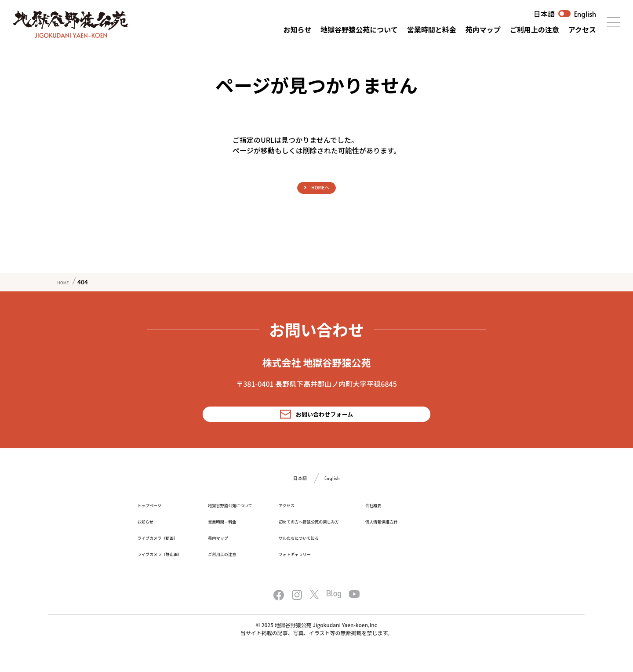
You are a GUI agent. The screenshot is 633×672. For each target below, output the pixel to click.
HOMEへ (321, 190)
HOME (66, 288)
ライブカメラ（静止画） (171, 570)
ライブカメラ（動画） (168, 553)
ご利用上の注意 (535, 29)
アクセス (582, 29)
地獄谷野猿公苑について (359, 29)
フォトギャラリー (350, 570)
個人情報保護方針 (469, 537)
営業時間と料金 (432, 29)
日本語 (544, 14)
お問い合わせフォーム (317, 423)
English (585, 14)
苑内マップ (483, 29)
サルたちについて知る (356, 553)
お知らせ (298, 29)
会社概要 (456, 521)
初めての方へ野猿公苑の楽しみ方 (371, 537)
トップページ (156, 521)
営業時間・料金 (253, 537)
